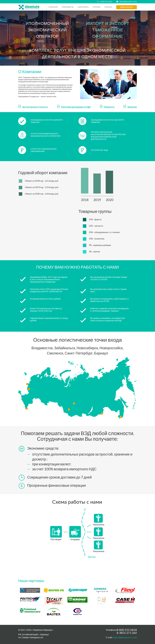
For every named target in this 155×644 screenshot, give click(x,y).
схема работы (83, 7)
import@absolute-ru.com (128, 2)
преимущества (68, 7)
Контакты (108, 7)
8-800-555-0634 (106, 2)
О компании (53, 7)
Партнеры (97, 7)
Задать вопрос (127, 7)
